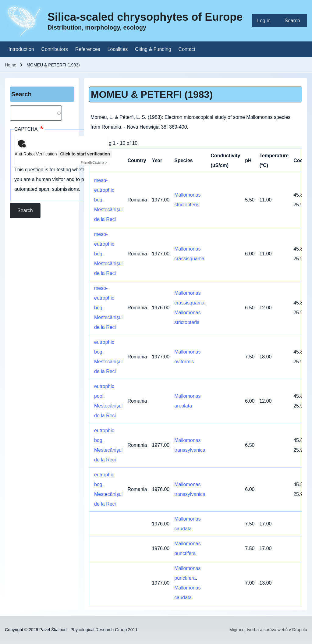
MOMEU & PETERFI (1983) (152, 94)
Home (11, 65)
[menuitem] (266, 21)
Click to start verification (85, 154)
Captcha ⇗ (94, 163)
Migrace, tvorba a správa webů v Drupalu (268, 630)
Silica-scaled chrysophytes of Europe (145, 17)
